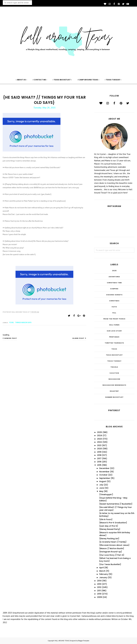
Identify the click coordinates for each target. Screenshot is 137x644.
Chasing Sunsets (114, 295)
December (104, 468)
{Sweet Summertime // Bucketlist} (116, 504)
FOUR (11, 322)
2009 (100, 597)
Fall (114, 313)
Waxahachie (114, 379)
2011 (99, 591)
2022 (100, 442)
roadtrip (114, 391)
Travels (114, 367)
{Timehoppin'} (106, 495)
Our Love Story (114, 331)
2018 (99, 455)
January (103, 577)
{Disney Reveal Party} (110, 529)
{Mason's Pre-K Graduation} (113, 523)
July (101, 485)
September (105, 478)
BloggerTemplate (84, 641)
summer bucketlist (114, 397)
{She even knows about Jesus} (114, 545)
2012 (99, 587)
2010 (99, 594)
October (103, 475)
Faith (114, 307)
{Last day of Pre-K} (109, 526)
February (104, 574)
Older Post (78, 338)
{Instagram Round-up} (111, 552)
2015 (99, 465)
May (101, 491)
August (103, 481)
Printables (114, 337)
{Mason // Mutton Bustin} (112, 548)
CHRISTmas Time (114, 283)
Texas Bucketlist (114, 355)
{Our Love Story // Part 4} (112, 555)
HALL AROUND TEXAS (62, 641)
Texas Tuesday (114, 361)
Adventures (114, 277)
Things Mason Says (23, 322)
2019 (99, 452)
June (102, 488)
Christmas (114, 301)
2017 (99, 459)
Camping (114, 289)
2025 (114, 271)
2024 (100, 435)
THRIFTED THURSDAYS (114, 343)
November (104, 472)
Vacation (114, 373)
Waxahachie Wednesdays (114, 385)
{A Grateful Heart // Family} (113, 542)
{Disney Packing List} (109, 539)
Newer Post (11, 338)
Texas (114, 349)
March (102, 571)
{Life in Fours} (106, 519)
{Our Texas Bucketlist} (110, 564)
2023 (100, 439)
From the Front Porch (114, 319)
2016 (99, 462)
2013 (99, 584)
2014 (99, 581)
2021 (99, 445)
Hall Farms (114, 325)
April (101, 568)
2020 (100, 449)
